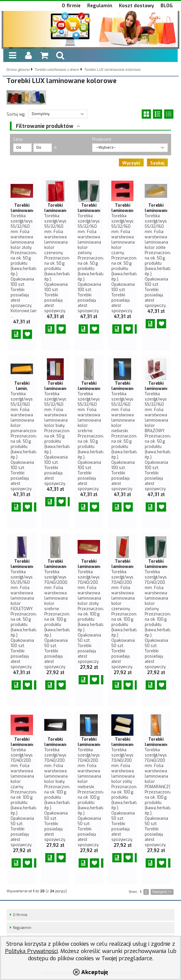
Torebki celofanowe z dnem (57, 70)
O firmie (71, 6)
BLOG (167, 6)
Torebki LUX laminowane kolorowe (112, 70)
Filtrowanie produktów (45, 126)
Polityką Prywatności (31, 951)
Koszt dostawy (136, 6)
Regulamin (100, 6)
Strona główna (18, 70)
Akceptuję (95, 972)
